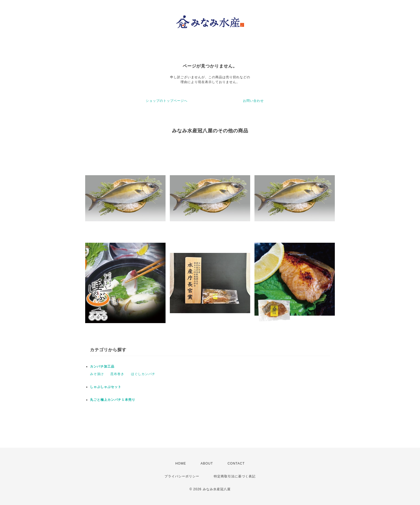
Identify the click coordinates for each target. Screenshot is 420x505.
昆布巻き (117, 374)
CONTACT (236, 463)
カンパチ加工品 (102, 366)
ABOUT (207, 463)
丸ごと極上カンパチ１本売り (113, 400)
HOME (181, 463)
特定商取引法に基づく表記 (235, 476)
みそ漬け (97, 374)
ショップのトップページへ (167, 101)
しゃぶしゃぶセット (106, 387)
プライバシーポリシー (182, 476)
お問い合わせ (253, 101)
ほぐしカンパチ (143, 374)
